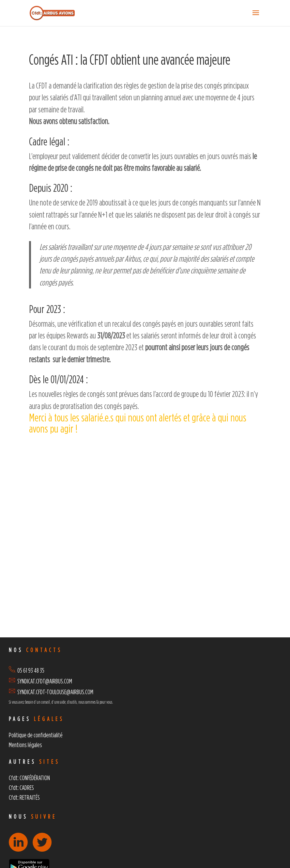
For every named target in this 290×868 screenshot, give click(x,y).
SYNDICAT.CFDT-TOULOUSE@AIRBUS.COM (55, 692)
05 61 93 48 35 (27, 670)
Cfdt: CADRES (21, 787)
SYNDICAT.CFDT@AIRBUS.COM (45, 681)
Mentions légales (25, 745)
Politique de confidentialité (36, 735)
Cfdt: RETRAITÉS (24, 797)
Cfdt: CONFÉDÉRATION (29, 778)
